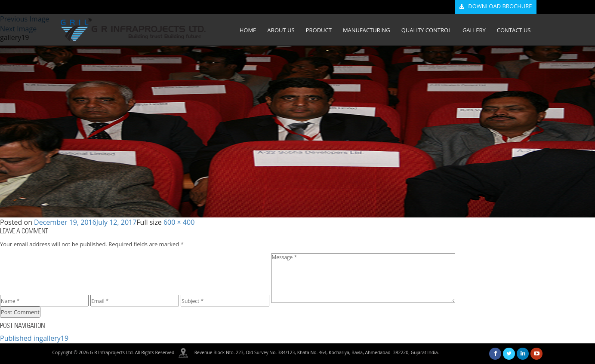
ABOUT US (281, 30)
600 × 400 (179, 222)
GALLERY (474, 30)
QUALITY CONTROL (426, 30)
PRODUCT (319, 30)
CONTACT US (514, 30)
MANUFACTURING (367, 30)
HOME (248, 30)
